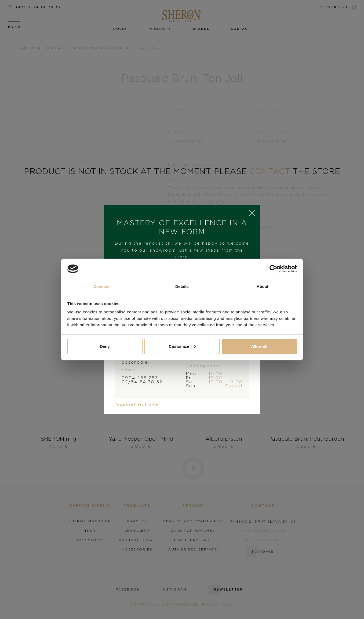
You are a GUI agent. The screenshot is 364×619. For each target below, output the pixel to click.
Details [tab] (182, 286)
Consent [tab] (102, 286)
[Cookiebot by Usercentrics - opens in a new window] (273, 269)
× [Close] (252, 213)
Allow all (259, 346)
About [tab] (263, 286)
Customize (182, 346)
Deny (105, 346)
